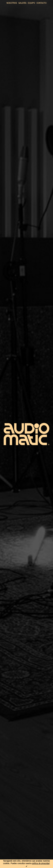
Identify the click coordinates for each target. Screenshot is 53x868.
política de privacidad (41, 863)
